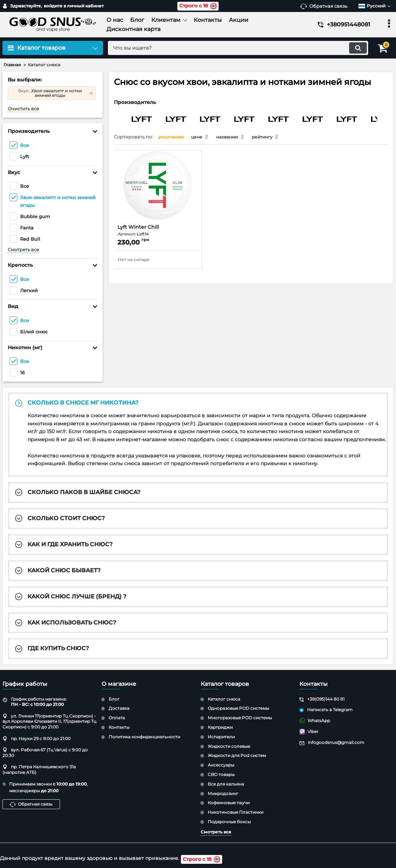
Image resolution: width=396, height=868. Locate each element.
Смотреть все (23, 250)
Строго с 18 (198, 6)
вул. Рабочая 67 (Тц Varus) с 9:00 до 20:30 (45, 753)
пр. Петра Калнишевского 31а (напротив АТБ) (39, 770)
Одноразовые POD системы (238, 709)
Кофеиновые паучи (229, 803)
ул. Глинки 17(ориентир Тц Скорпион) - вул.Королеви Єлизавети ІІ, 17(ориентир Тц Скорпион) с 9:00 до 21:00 (49, 722)
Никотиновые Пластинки (236, 813)
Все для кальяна (226, 785)
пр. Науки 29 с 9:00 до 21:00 (36, 739)
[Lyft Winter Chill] (158, 190)
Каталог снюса (224, 699)
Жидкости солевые (229, 747)
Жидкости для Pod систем (237, 756)
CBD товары (221, 775)
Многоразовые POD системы (240, 718)
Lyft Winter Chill (158, 232)
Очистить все (23, 109)
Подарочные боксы (229, 822)
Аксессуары (221, 766)
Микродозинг (223, 794)
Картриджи (220, 728)
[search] (236, 48)
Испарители (221, 737)
